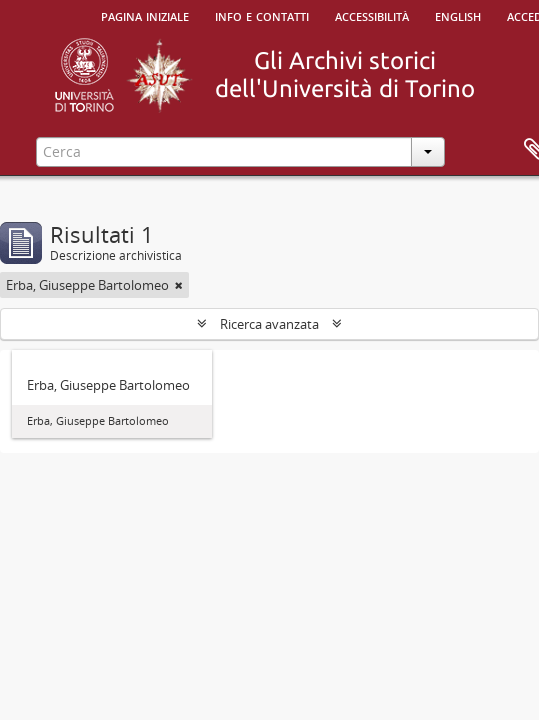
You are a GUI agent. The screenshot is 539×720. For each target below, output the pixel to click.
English (458, 15)
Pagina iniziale (145, 15)
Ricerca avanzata (269, 324)
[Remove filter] (179, 285)
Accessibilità (372, 15)
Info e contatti (262, 15)
